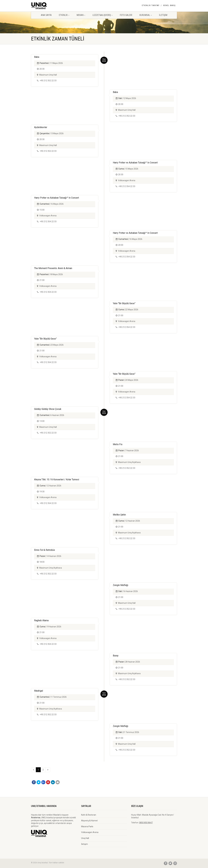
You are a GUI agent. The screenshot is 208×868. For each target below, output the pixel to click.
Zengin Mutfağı (120, 585)
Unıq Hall (85, 838)
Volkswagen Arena (90, 832)
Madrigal (38, 691)
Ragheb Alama (41, 620)
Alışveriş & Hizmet (89, 821)
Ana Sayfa (46, 15)
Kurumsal (146, 15)
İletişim (163, 15)
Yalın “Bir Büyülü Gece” (124, 303)
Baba (37, 57)
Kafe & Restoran (89, 815)
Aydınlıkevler (41, 127)
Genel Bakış (169, 5)
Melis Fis (118, 444)
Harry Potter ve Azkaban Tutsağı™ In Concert (135, 163)
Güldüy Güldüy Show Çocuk (48, 409)
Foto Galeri (126, 15)
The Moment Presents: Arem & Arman (53, 268)
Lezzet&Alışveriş (102, 15)
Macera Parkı (87, 826)
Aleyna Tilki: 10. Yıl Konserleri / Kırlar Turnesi (57, 480)
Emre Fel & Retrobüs (44, 550)
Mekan (81, 15)
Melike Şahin (119, 515)
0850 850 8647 (146, 823)
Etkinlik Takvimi (151, 5)
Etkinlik (64, 15)
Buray (116, 656)
